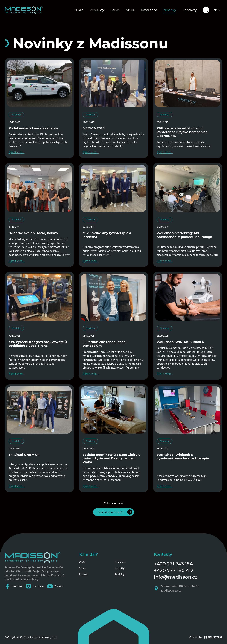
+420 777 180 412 (174, 570)
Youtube (55, 586)
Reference (149, 10)
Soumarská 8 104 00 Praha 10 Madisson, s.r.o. (177, 588)
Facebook (13, 586)
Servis (115, 10)
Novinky (170, 10)
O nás (79, 10)
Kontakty (189, 10)
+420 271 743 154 (173, 564)
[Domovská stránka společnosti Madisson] (24, 10)
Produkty (97, 10)
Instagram (35, 586)
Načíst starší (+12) (111, 512)
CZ (217, 10)
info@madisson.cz (176, 577)
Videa (130, 10)
